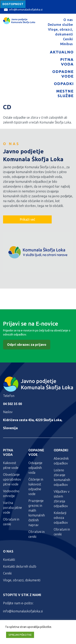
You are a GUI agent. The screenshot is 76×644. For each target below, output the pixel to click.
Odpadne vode (63, 74)
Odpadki (64, 84)
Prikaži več (27, 219)
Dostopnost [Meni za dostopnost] (13, 4)
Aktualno (62, 52)
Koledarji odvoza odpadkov (61, 518)
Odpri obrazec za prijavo (27, 345)
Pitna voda (67, 62)
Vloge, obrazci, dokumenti (22, 580)
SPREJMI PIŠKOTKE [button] (20, 635)
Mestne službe (65, 93)
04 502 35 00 (12, 404)
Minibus (67, 44)
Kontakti (9, 560)
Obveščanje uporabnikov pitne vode (12, 479)
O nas (68, 20)
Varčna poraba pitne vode (12, 508)
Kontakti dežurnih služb (20, 566)
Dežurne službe (60, 25)
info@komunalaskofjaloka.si (23, 10)
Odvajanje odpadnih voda (35, 468)
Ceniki (68, 39)
